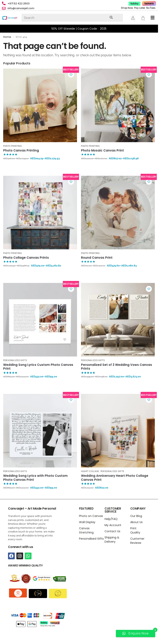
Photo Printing (13, 146)
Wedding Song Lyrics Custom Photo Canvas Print (38, 367)
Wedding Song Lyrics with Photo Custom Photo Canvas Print (35, 478)
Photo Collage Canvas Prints (26, 258)
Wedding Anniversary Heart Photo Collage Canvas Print (115, 478)
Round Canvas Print (97, 258)
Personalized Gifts (15, 360)
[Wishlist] (71, 75)
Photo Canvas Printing (21, 151)
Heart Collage (90, 471)
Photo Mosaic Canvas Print (102, 151)
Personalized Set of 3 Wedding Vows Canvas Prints (117, 367)
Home (7, 37)
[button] (152, 18)
